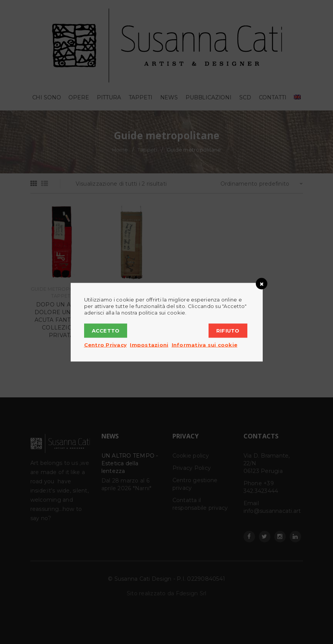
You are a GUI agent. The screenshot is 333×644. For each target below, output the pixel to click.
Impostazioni (149, 344)
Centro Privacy (106, 344)
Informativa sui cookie (205, 344)
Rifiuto (228, 330)
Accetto (106, 330)
